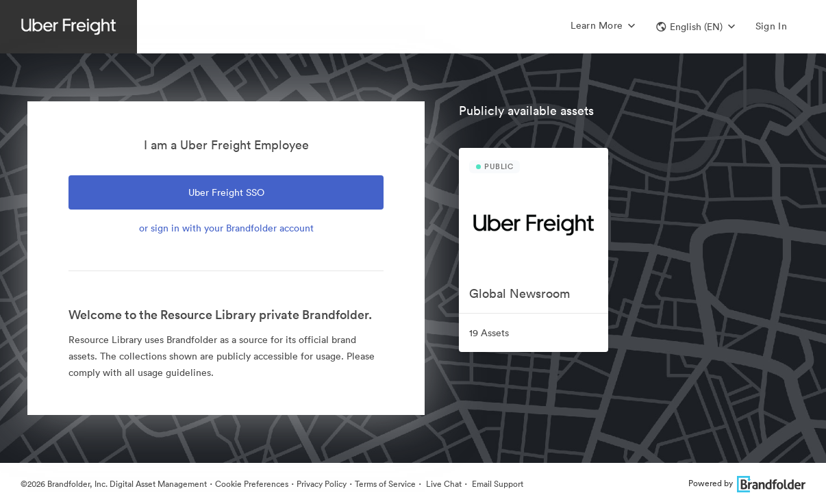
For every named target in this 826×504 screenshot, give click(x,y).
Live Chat (443, 484)
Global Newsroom (520, 293)
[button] (696, 27)
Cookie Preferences (252, 484)
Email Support (497, 484)
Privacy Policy (322, 484)
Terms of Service (385, 484)
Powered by (747, 483)
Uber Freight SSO (226, 192)
